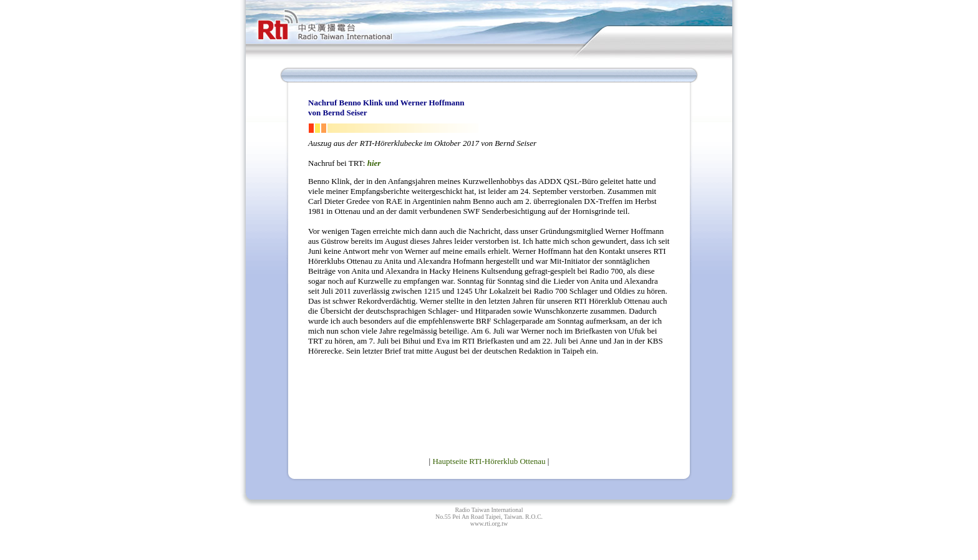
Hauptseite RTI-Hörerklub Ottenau (489, 461)
